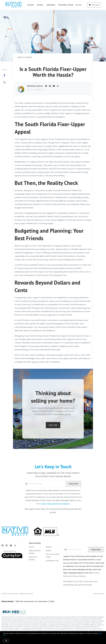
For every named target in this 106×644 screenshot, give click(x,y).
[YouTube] (11, 545)
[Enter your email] (47, 484)
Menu (79, 5)
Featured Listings (66, 5)
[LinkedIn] (7, 545)
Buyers (40, 5)
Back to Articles (25, 57)
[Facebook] (2, 545)
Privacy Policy (99, 594)
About (31, 547)
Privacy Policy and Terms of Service (55, 504)
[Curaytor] (12, 558)
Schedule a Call (52, 561)
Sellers (31, 5)
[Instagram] (15, 545)
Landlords (51, 5)
